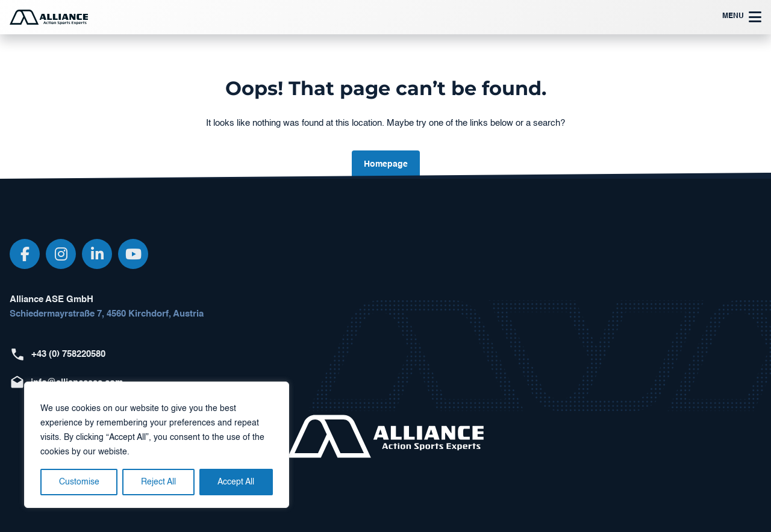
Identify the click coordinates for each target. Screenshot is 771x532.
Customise (79, 482)
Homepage (386, 164)
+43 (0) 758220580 (68, 354)
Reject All (158, 482)
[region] (157, 445)
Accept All (236, 482)
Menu (742, 17)
